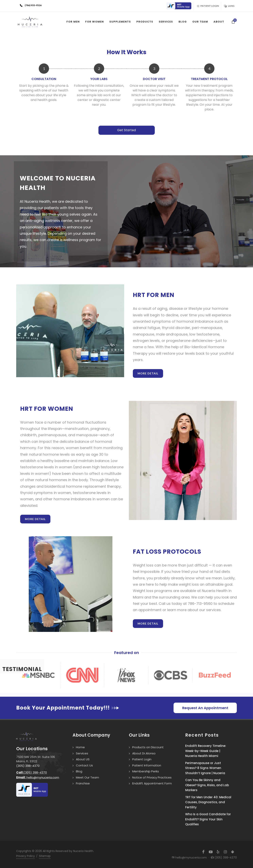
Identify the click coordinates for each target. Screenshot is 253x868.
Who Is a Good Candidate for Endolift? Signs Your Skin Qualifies (208, 819)
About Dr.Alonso (144, 753)
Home (80, 747)
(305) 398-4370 (28, 766)
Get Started (126, 130)
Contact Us (84, 765)
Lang (229, 6)
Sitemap (45, 856)
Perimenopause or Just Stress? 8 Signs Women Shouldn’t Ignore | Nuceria (205, 768)
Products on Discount (148, 747)
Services (82, 753)
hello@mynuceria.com (38, 777)
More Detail (148, 373)
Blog (79, 771)
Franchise (83, 783)
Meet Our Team (87, 777)
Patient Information (147, 765)
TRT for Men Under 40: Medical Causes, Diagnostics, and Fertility (208, 802)
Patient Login (208, 6)
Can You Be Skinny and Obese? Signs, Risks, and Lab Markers (207, 785)
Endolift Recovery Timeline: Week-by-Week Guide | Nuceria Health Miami (206, 751)
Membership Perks (146, 771)
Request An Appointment (205, 708)
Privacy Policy (25, 856)
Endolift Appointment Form (152, 783)
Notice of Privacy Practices (152, 777)
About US (83, 759)
